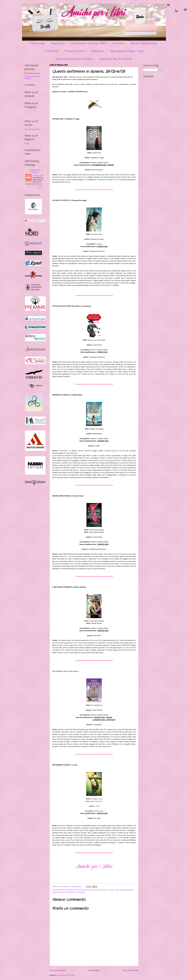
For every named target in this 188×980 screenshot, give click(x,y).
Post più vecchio (131, 970)
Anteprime (51, 51)
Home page (38, 44)
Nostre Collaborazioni (144, 44)
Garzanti (84, 890)
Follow (27, 144)
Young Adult (81, 892)
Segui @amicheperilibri (32, 129)
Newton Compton (101, 890)
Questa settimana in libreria (74, 59)
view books (41, 188)
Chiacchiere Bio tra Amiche (115, 59)
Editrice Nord (63, 890)
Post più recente (57, 970)
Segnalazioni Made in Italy (127, 51)
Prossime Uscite (75, 51)
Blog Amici (58, 44)
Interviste (118, 44)
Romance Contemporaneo (67, 892)
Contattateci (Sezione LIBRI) (89, 44)
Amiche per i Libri (33, 73)
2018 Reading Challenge (35, 171)
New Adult (91, 890)
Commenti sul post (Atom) (65, 975)
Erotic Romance (74, 890)
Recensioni (97, 51)
